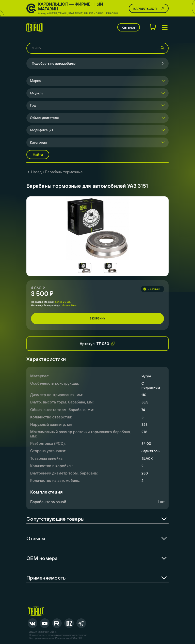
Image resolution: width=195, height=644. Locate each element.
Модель (37, 93)
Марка (35, 81)
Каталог (129, 27)
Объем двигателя (44, 118)
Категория (38, 142)
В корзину (97, 318)
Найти (38, 155)
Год (33, 105)
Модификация (42, 130)
